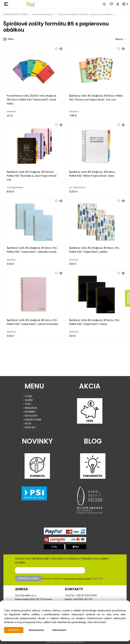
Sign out (98, 578)
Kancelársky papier (43, 14)
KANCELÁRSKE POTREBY (15, 14)
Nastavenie (36, 630)
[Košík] (126, 4)
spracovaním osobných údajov (78, 579)
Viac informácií (97, 622)
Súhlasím (14, 630)
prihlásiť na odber (28, 578)
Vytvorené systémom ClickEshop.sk (65, 642)
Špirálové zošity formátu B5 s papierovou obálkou (86, 14)
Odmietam (59, 630)
